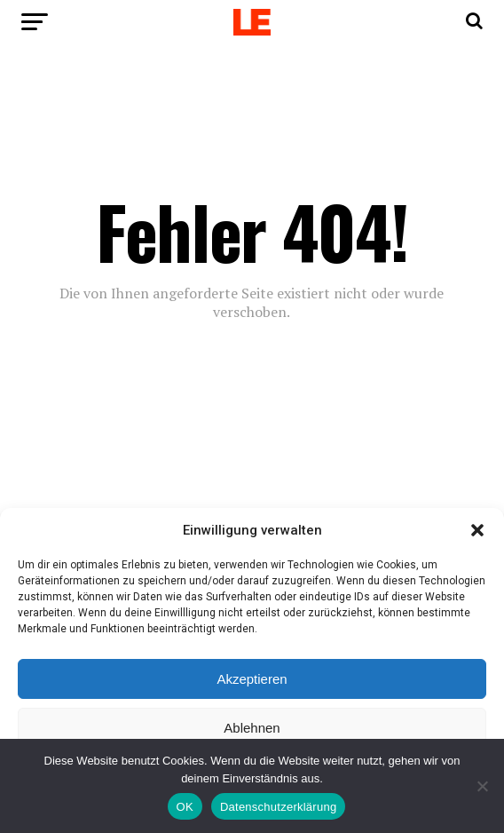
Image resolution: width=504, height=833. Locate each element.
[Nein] (482, 786)
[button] (477, 530)
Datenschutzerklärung (278, 807)
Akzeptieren (252, 679)
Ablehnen (252, 728)
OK (185, 807)
